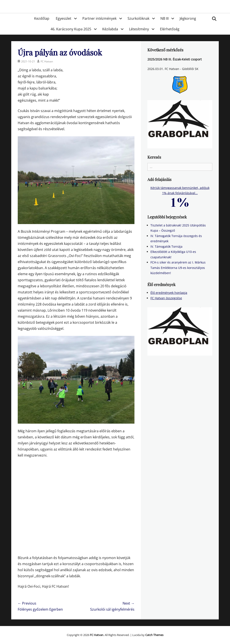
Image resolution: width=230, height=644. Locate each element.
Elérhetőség (170, 29)
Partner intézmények (99, 18)
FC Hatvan (47, 61)
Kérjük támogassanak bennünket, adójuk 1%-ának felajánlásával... (180, 195)
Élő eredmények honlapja (169, 293)
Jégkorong (188, 18)
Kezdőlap (42, 18)
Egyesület (64, 18)
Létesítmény (139, 29)
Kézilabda (110, 29)
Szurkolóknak (138, 18)
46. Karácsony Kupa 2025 (71, 29)
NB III (165, 18)
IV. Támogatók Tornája (166, 246)
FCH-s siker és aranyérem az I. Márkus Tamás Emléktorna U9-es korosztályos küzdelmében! (178, 268)
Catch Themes (154, 635)
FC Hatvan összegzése (166, 298)
